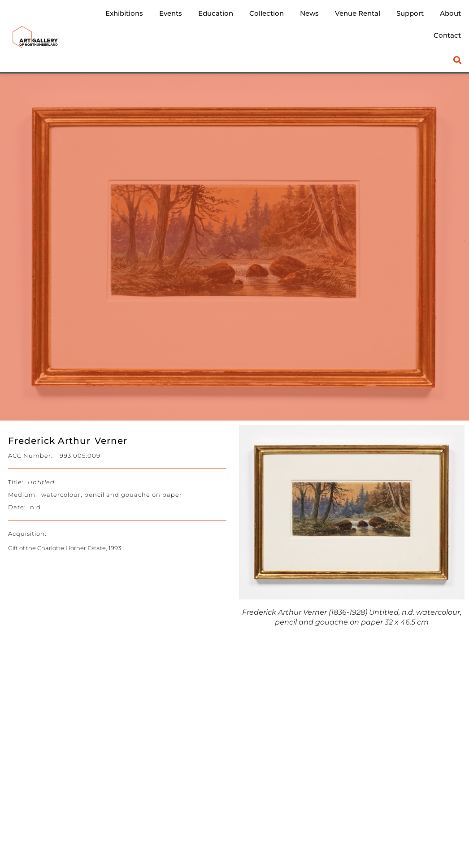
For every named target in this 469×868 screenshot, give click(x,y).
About (450, 13)
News (309, 13)
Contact (447, 35)
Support (410, 13)
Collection (267, 13)
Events (171, 13)
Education (216, 13)
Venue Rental (358, 13)
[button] (458, 60)
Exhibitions (124, 13)
